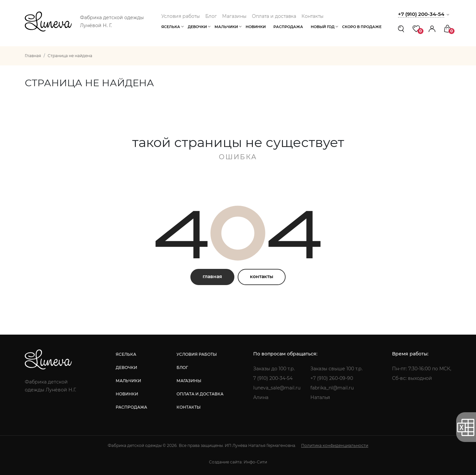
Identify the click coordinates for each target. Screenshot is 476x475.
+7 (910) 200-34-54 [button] (421, 14)
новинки (127, 394)
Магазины (234, 16)
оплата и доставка (200, 394)
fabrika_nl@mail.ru (332, 388)
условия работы (197, 354)
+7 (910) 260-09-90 (332, 378)
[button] (432, 29)
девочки (126, 367)
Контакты (313, 16)
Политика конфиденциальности (335, 445)
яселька (126, 354)
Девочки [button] (197, 27)
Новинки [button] (256, 27)
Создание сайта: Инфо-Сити (238, 462)
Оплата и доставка (274, 16)
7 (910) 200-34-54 (273, 378)
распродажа (131, 407)
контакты (262, 276)
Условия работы (181, 16)
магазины (189, 381)
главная (212, 276)
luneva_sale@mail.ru (277, 388)
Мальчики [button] (226, 27)
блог (182, 367)
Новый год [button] (323, 27)
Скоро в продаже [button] (362, 27)
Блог (211, 16)
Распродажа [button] (288, 27)
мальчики (128, 381)
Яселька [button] (171, 27)
